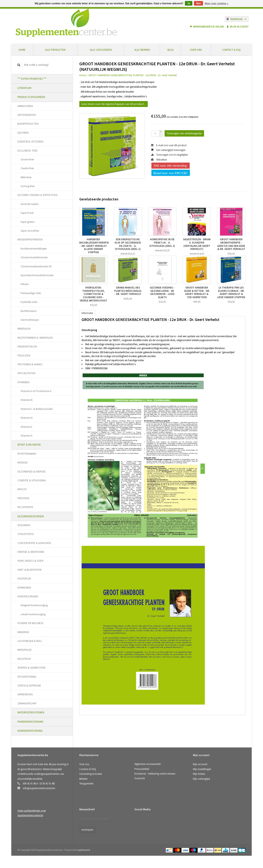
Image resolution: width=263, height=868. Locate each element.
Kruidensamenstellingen (34, 249)
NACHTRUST (24, 659)
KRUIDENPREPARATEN (30, 240)
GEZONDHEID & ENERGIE (32, 472)
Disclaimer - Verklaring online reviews (155, 774)
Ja (189, 3)
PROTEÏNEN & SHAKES (30, 364)
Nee (198, 3)
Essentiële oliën (29, 302)
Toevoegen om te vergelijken (170, 155)
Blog (171, 50)
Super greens (28, 222)
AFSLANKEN (24, 525)
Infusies (25, 284)
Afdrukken (159, 160)
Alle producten (55, 50)
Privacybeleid (142, 769)
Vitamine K (27, 436)
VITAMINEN (23, 382)
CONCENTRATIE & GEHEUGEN (34, 543)
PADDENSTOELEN (27, 347)
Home (22, 50)
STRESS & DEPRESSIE (29, 686)
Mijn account (238, 27)
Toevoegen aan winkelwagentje (184, 133)
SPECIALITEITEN (26, 373)
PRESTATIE (23, 498)
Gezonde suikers (29, 204)
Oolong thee (28, 186)
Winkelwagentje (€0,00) (207, 27)
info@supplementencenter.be (39, 788)
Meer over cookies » (217, 3)
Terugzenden (86, 783)
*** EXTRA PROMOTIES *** (32, 79)
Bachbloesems (29, 311)
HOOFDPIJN (24, 579)
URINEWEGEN (25, 694)
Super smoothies (30, 231)
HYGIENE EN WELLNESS (30, 623)
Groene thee (27, 159)
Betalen (83, 779)
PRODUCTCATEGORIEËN (31, 97)
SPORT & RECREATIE (29, 445)
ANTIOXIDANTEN (27, 115)
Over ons (196, 50)
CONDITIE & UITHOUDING (32, 480)
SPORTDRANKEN (27, 454)
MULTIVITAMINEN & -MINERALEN (35, 338)
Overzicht (140, 778)
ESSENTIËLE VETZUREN (30, 142)
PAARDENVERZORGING (30, 722)
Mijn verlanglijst (201, 779)
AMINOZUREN (25, 106)
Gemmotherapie (30, 320)
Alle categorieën (101, 50)
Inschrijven (87, 830)
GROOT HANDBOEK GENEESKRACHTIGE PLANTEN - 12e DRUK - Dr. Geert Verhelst (133, 75)
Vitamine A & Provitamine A (36, 391)
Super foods (27, 213)
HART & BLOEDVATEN (29, 570)
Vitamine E (27, 427)
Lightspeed (84, 850)
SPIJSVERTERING (27, 677)
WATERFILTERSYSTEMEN (31, 712)
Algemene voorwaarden (148, 764)
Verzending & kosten (91, 774)
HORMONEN (24, 588)
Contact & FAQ (231, 50)
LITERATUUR (24, 88)
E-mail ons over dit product (169, 145)
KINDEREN (23, 632)
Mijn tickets (199, 774)
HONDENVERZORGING (30, 731)
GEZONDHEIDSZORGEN (31, 516)
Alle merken (142, 50)
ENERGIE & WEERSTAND (31, 552)
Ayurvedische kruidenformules (37, 275)
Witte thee (26, 177)
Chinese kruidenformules (34, 257)
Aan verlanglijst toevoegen (168, 150)
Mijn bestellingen (202, 769)
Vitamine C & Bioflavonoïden (37, 409)
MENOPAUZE (25, 650)
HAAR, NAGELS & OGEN (30, 561)
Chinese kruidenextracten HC (36, 266)
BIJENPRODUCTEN (28, 124)
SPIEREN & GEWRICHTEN (31, 668)
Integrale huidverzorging (34, 605)
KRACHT (22, 489)
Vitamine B (27, 400)
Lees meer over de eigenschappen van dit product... (114, 104)
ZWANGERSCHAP (27, 703)
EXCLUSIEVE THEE (28, 151)
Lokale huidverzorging (33, 614)
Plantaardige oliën (31, 293)
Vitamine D (27, 418)
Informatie (87, 313)
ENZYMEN (23, 133)
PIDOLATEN (24, 356)
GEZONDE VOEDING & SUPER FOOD (37, 195)
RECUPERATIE (25, 507)
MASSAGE (23, 463)
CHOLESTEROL (26, 534)
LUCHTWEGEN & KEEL (30, 641)
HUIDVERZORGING (28, 596)
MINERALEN (24, 329)
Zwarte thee (27, 168)
